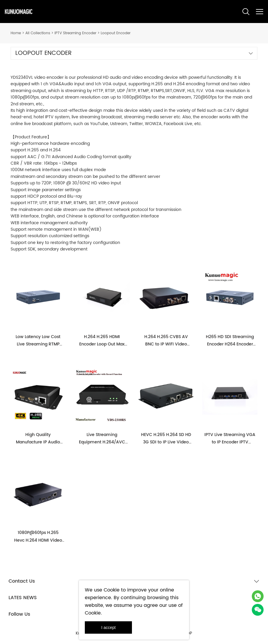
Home (16, 33)
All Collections (38, 33)
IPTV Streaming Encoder (75, 33)
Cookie (112, 590)
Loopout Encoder (116, 33)
